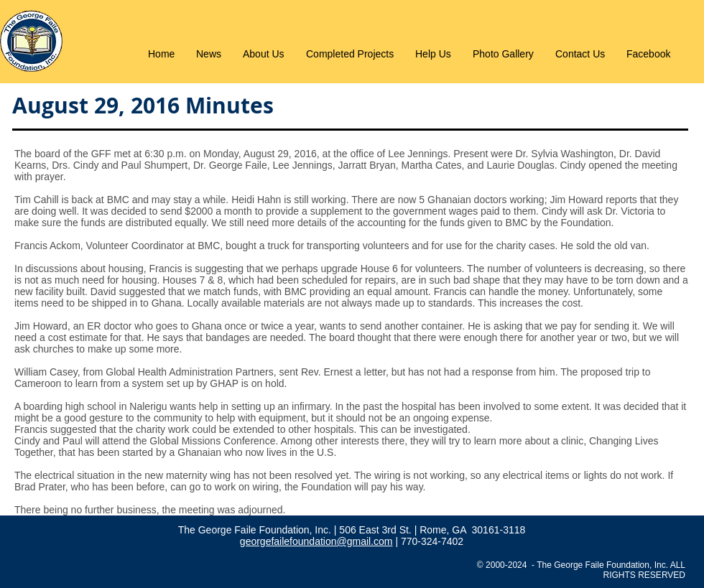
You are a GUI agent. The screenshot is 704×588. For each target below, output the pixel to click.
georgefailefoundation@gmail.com (316, 541)
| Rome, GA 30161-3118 (470, 530)
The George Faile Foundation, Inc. (256, 530)
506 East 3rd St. (376, 530)
